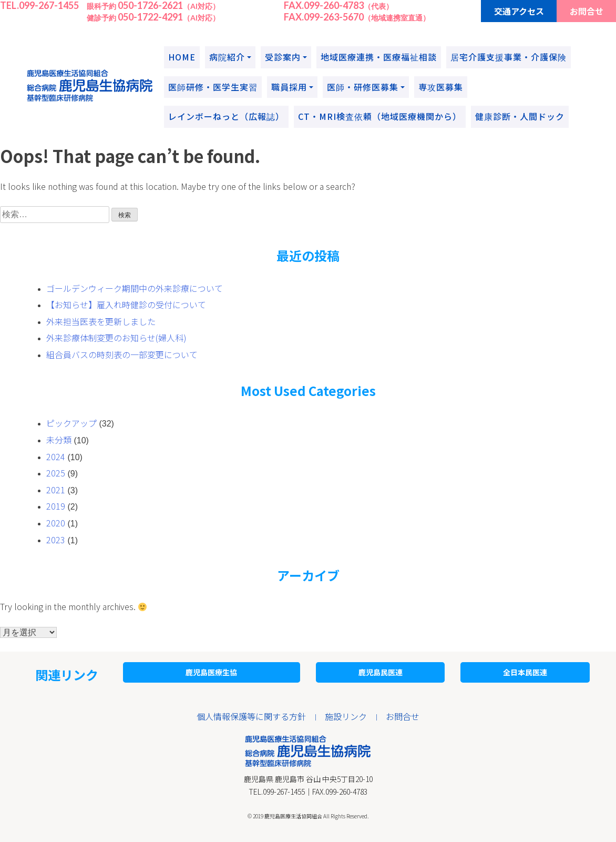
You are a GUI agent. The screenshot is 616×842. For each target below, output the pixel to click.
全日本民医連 (525, 672)
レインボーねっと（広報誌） (226, 116)
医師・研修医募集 (363, 87)
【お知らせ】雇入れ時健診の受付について (126, 305)
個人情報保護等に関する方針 (251, 716)
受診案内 (283, 57)
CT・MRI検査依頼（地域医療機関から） (380, 116)
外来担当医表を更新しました (101, 321)
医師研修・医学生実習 (213, 87)
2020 (56, 523)
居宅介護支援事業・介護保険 (509, 57)
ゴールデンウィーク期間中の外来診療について (135, 288)
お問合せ (587, 11)
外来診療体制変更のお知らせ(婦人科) (116, 338)
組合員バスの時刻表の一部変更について (122, 354)
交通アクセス (519, 11)
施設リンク (346, 716)
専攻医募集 (441, 87)
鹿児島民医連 (381, 672)
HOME (182, 57)
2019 (56, 506)
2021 (56, 490)
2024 (56, 456)
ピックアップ (71, 423)
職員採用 (289, 87)
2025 (56, 473)
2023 (56, 540)
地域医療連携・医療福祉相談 (379, 57)
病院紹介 (227, 57)
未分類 (59, 440)
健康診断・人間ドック (520, 116)
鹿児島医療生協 (211, 672)
